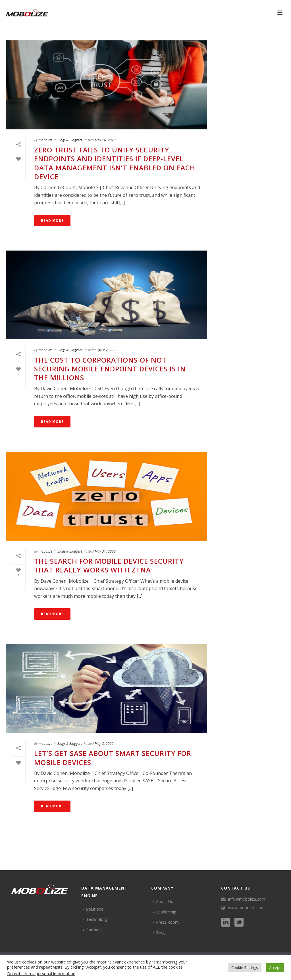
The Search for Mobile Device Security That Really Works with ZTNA (109, 565)
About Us (163, 901)
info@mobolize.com (247, 899)
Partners (92, 930)
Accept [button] (275, 967)
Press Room (166, 922)
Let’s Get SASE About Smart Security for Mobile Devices (113, 758)
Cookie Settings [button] (245, 967)
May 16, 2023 (105, 140)
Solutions (93, 909)
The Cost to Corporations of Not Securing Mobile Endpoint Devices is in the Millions (110, 369)
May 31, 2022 (105, 551)
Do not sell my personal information (41, 973)
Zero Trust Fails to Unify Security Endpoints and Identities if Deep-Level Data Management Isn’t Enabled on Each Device (115, 163)
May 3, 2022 (104, 744)
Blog (159, 933)
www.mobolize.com (246, 908)
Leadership (164, 912)
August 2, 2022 (106, 350)
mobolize (45, 140)
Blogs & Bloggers (70, 140)
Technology (95, 919)
